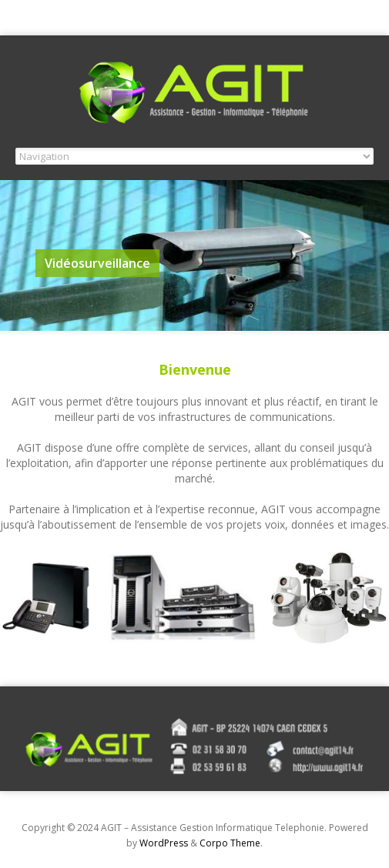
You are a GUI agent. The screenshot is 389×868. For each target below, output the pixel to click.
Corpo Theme (230, 843)
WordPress (164, 843)
